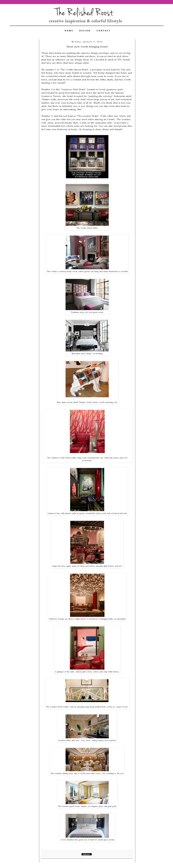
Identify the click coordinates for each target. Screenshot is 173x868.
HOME (69, 31)
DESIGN (85, 31)
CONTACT (104, 31)
